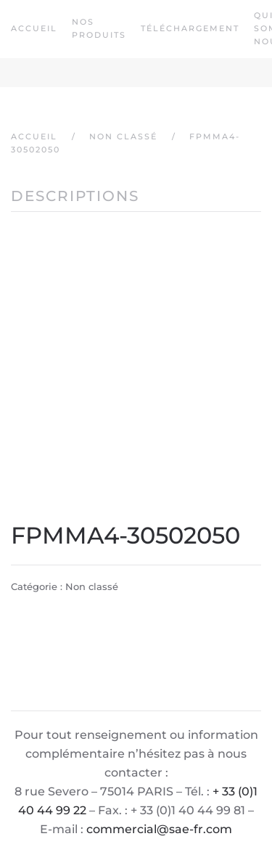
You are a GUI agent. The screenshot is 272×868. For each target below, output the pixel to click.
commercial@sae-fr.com (159, 829)
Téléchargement (190, 28)
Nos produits (99, 28)
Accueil (34, 28)
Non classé (92, 586)
